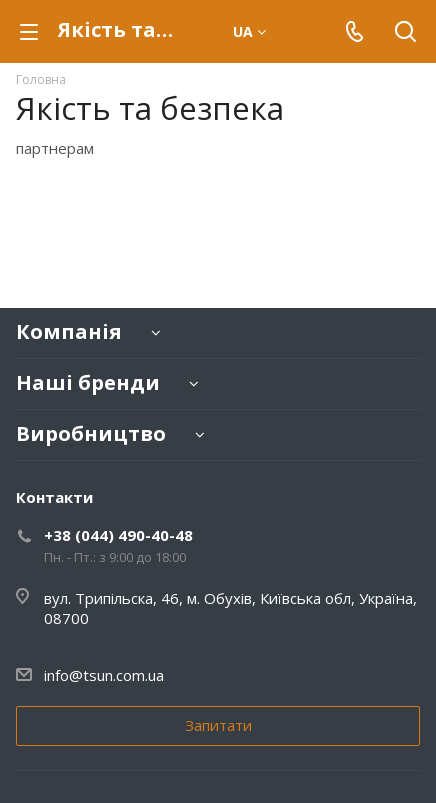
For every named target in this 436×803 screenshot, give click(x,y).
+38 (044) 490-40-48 (118, 535)
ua (249, 31)
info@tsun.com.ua (104, 675)
